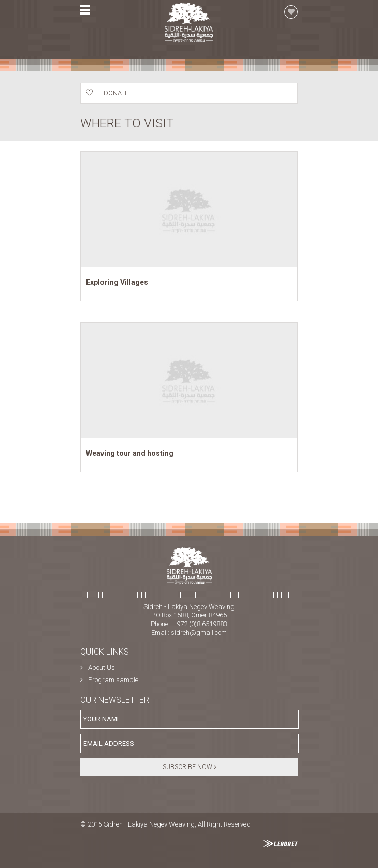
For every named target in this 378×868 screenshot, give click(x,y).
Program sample (113, 680)
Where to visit (127, 123)
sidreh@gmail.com (199, 633)
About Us (101, 667)
